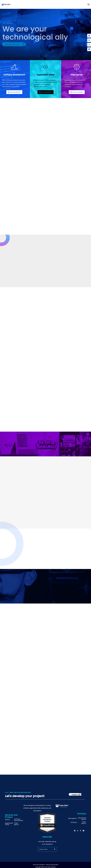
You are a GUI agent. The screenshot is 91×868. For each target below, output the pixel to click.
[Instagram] (89, 40)
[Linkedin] (89, 36)
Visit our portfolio (14, 92)
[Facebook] (89, 45)
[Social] (84, 831)
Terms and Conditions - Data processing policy (46, 865)
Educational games (82, 819)
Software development (19, 820)
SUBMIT (55, 849)
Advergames (73, 818)
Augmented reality (9, 824)
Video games (16, 824)
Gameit (7, 820)
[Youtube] (89, 49)
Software (74, 822)
